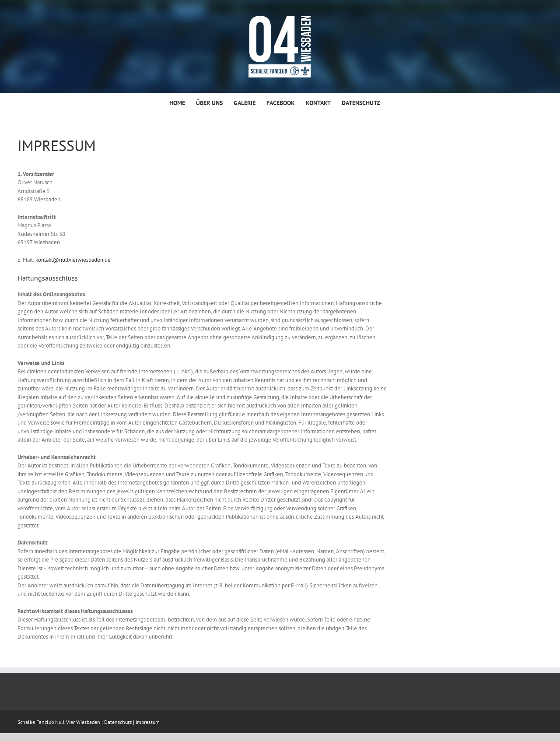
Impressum (148, 722)
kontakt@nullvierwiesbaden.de (73, 260)
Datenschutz (118, 722)
